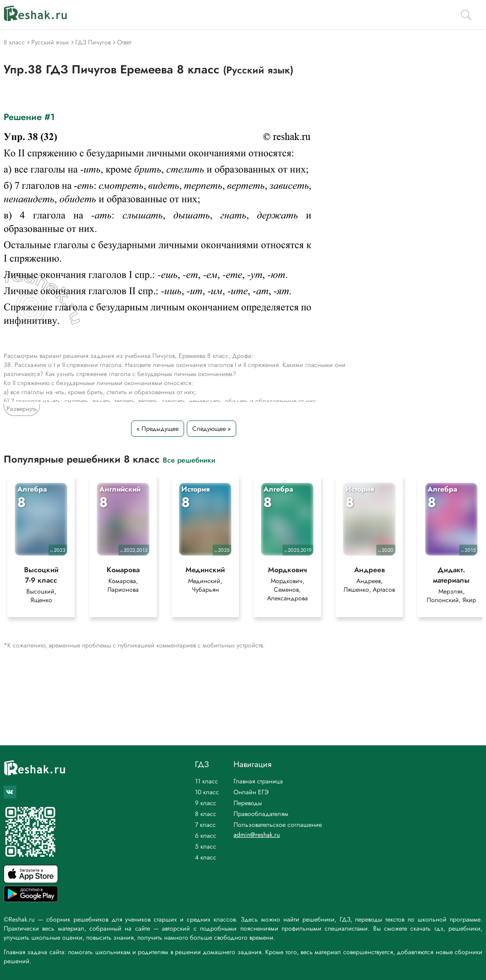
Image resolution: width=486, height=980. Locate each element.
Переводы (248, 803)
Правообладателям (261, 814)
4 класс (206, 857)
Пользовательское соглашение (278, 825)
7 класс (205, 825)
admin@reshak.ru (257, 835)
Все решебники (189, 460)
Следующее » (211, 429)
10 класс (207, 792)
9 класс (206, 803)
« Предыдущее (158, 429)
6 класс (206, 835)
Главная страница (258, 781)
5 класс (206, 846)
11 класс (207, 781)
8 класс (206, 814)
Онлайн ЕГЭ (251, 792)
